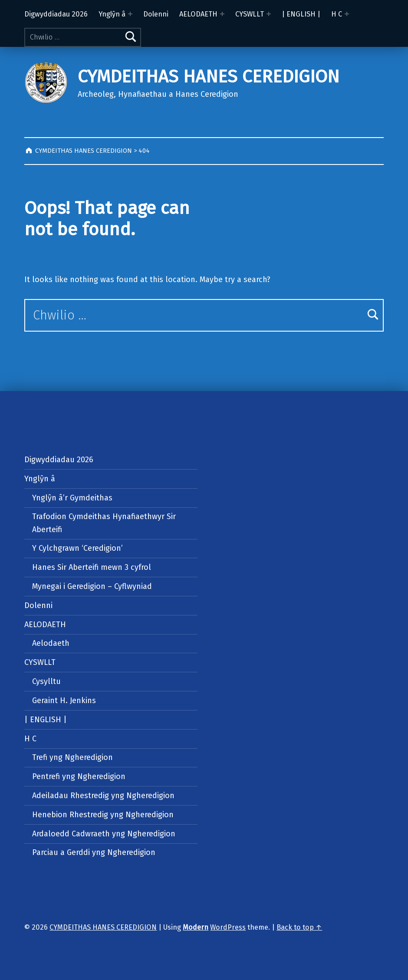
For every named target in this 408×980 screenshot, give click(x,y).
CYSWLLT (250, 14)
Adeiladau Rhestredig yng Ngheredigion (103, 796)
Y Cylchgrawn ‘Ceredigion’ (77, 548)
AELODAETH (198, 14)
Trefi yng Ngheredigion (72, 757)
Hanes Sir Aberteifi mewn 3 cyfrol (92, 567)
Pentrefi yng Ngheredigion (79, 776)
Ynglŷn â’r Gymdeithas (72, 498)
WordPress (228, 927)
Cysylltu (46, 681)
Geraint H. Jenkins (64, 700)
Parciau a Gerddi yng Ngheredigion (94, 852)
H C (337, 14)
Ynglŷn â (112, 14)
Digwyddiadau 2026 (56, 14)
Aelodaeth (51, 643)
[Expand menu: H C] (347, 14)
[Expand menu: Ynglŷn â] (130, 14)
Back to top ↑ (299, 927)
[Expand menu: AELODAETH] (222, 14)
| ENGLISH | (301, 14)
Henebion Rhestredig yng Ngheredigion (103, 815)
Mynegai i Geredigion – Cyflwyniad (92, 586)
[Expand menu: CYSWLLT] (269, 14)
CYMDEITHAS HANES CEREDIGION (209, 77)
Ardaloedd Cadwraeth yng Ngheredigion (104, 834)
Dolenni (156, 14)
